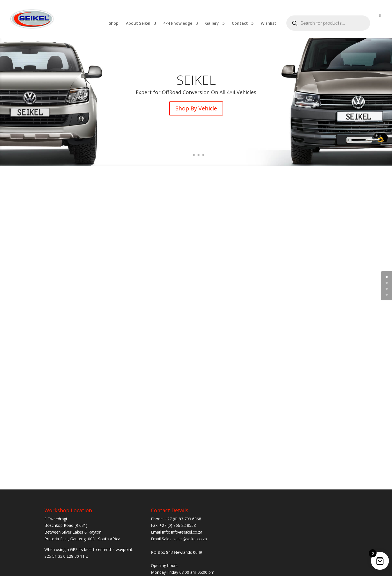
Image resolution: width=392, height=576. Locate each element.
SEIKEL (196, 83)
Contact (240, 24)
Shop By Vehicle (196, 112)
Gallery (212, 24)
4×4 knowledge (178, 24)
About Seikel (138, 24)
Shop (114, 24)
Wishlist (268, 24)
